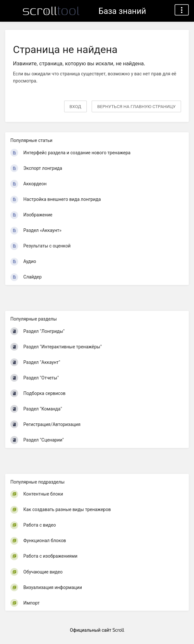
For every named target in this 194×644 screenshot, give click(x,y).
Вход (75, 106)
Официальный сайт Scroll (97, 630)
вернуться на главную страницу (136, 106)
